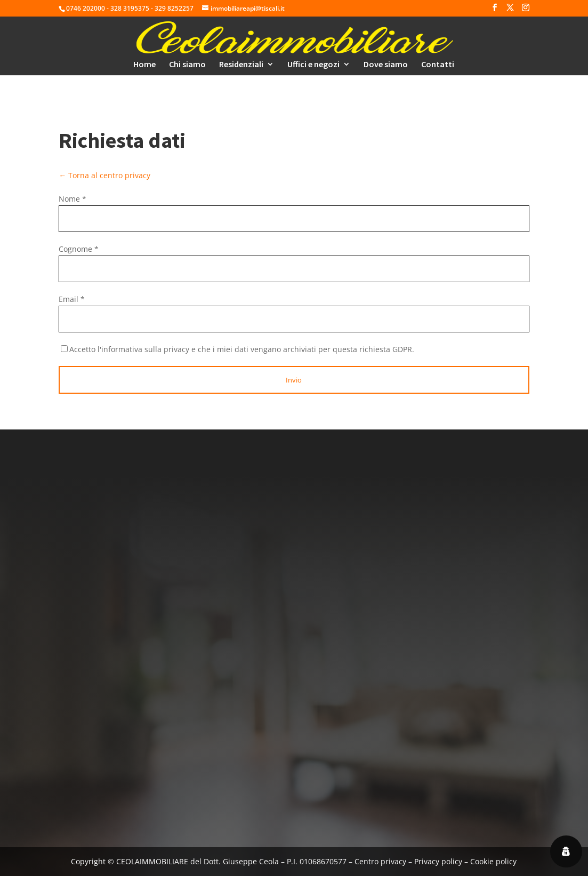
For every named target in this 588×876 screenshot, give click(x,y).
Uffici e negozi (313, 65)
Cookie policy (493, 861)
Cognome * (79, 249)
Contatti (438, 65)
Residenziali (241, 65)
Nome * (73, 199)
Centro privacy (380, 861)
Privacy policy (438, 861)
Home (144, 65)
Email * (72, 299)
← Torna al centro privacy (104, 175)
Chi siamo (187, 65)
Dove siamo (386, 65)
